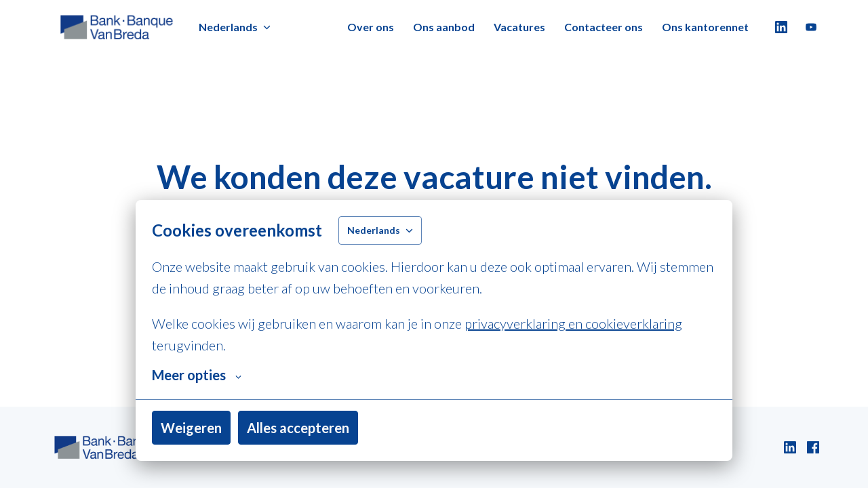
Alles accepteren (298, 428)
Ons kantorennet (705, 27)
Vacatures (519, 27)
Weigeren (191, 428)
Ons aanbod (444, 27)
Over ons (371, 27)
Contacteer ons (604, 27)
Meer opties (197, 375)
